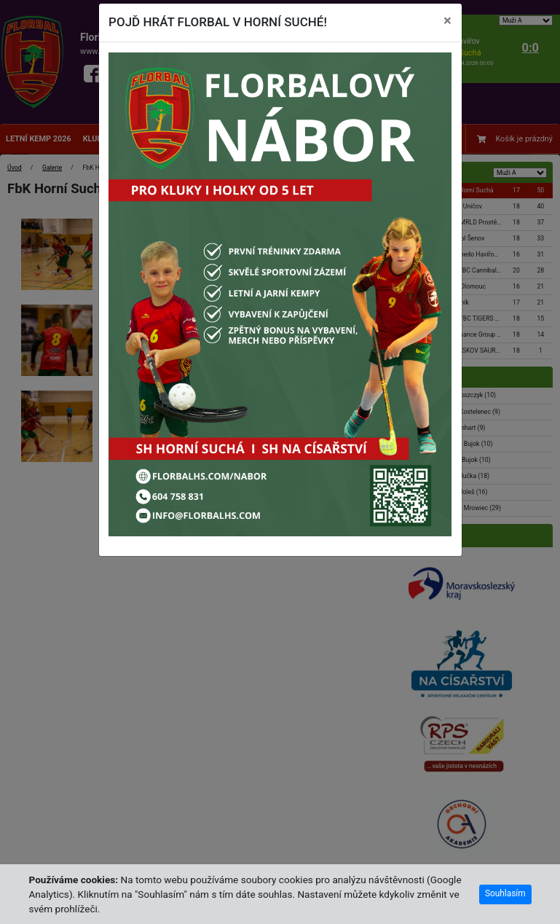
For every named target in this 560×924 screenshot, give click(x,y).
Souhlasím (505, 893)
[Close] (447, 21)
